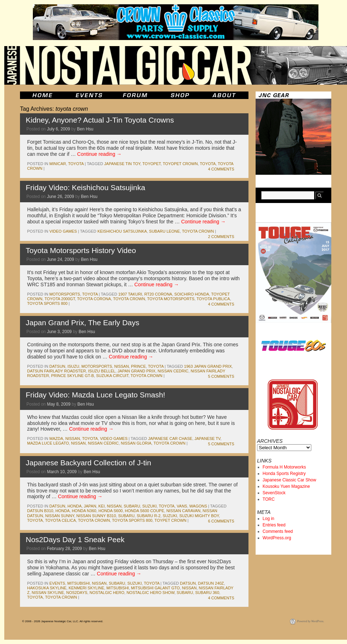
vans (182, 506)
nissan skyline (48, 593)
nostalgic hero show (150, 593)
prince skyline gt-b (72, 376)
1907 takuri (130, 294)
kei (102, 506)
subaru (132, 506)
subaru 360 (207, 593)
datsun (57, 366)
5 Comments (221, 376)
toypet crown (170, 520)
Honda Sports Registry (284, 474)
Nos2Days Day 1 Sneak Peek (75, 539)
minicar (57, 164)
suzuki (149, 506)
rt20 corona (158, 294)
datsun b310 (40, 511)
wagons (198, 506)
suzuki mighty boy (199, 516)
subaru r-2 (149, 516)
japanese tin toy (122, 164)
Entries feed (274, 525)
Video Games (63, 231)
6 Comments (221, 521)
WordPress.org (277, 538)
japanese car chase (170, 439)
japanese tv (208, 439)
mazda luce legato (48, 443)
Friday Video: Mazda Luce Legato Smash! (95, 395)
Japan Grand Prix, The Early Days (82, 323)
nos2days (77, 593)
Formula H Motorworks (284, 467)
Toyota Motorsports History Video (81, 250)
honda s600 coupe (145, 511)
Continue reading (99, 154)
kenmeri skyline (86, 588)
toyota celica (60, 520)
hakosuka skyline (47, 588)
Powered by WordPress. (311, 621)
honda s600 (111, 511)
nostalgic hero (107, 593)
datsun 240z (211, 583)
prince (139, 366)
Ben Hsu (85, 129)
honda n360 (84, 511)
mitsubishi (79, 583)
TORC (269, 499)
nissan (122, 366)
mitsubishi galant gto (155, 588)
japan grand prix (136, 371)
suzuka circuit (112, 376)
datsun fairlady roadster (57, 371)
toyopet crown (180, 164)
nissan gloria (136, 443)
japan (90, 506)
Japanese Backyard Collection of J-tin (88, 463)
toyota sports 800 (47, 303)
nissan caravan (183, 511)
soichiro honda (192, 294)
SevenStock (274, 493)
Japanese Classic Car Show (290, 480)
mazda (56, 439)
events (57, 583)
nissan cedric (173, 371)
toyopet (152, 164)
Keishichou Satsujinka (122, 231)
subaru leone (165, 231)
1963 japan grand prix (208, 366)
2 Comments (221, 237)
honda (75, 506)
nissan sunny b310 (96, 516)
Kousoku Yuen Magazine (286, 486)
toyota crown (198, 231)
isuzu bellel (102, 371)
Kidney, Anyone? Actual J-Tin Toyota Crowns (100, 120)
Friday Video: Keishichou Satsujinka (86, 187)
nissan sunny (60, 516)
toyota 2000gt (60, 299)
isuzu (73, 366)
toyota (76, 164)
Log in (269, 519)
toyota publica (213, 299)
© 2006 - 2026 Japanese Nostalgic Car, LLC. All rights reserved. (63, 621)
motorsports (65, 294)
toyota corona (94, 299)
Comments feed (278, 531)
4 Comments (221, 169)
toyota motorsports (171, 299)
